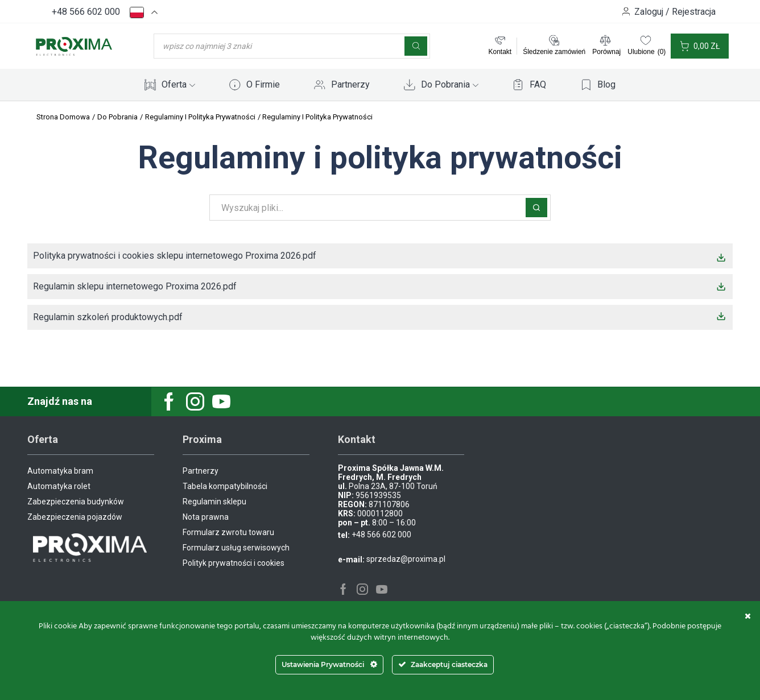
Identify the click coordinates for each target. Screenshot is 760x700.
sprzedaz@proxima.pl (406, 559)
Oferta (178, 84)
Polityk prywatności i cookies (234, 563)
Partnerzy (350, 84)
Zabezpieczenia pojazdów (75, 517)
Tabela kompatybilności (225, 486)
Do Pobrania (450, 84)
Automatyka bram (60, 471)
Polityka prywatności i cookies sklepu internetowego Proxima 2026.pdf (175, 256)
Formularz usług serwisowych (236, 548)
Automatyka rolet (59, 486)
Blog (606, 84)
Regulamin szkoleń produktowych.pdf (108, 317)
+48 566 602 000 (86, 12)
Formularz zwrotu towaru (228, 532)
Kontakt (500, 52)
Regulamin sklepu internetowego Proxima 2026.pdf (135, 286)
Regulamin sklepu (214, 502)
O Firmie (263, 84)
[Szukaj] (416, 46)
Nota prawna (206, 517)
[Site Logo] (74, 45)
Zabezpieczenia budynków (76, 502)
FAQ (538, 84)
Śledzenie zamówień (554, 52)
